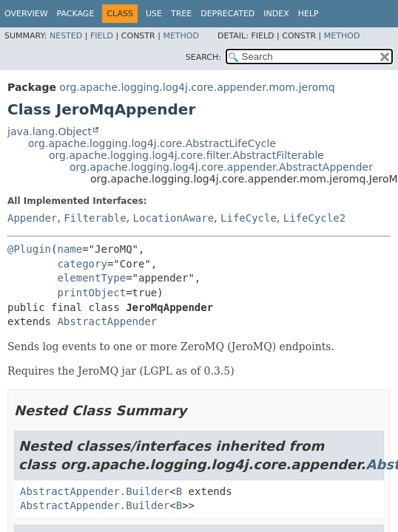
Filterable (95, 218)
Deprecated (227, 14)
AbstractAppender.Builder (95, 491)
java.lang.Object (50, 132)
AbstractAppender (107, 321)
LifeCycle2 (314, 218)
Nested (66, 36)
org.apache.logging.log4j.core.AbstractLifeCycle (152, 143)
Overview (26, 14)
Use (154, 14)
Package (76, 14)
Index (276, 14)
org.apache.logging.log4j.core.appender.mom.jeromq (197, 87)
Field (102, 36)
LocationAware (174, 218)
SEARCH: (203, 57)
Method (181, 36)
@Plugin (29, 249)
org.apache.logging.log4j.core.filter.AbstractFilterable (186, 155)
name (70, 249)
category (82, 264)
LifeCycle (249, 218)
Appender (32, 218)
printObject (91, 293)
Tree (181, 14)
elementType (91, 278)
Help (308, 14)
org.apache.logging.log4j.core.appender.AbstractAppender (221, 167)
